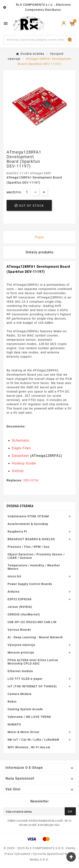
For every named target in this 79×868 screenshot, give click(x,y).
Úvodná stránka (20, 506)
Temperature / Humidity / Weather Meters (34, 567)
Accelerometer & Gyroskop (28, 524)
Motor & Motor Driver (24, 732)
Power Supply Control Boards (30, 584)
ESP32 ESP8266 (20, 599)
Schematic (21, 440)
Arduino (14, 592)
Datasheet (20, 456)
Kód (9, 173)
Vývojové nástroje (21, 645)
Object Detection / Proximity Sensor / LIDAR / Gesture (36, 556)
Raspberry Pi (17, 532)
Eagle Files (21, 448)
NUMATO (14, 724)
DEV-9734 (31, 480)
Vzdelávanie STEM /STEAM (28, 516)
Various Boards (19, 630)
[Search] (70, 40)
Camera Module (20, 694)
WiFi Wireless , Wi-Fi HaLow (29, 747)
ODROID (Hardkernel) (24, 614)
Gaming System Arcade (25, 709)
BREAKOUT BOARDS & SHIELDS (31, 539)
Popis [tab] (39, 237)
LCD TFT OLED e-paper (25, 679)
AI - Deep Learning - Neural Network (35, 637)
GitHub (18, 471)
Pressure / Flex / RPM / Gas (29, 547)
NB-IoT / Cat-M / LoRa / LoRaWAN (33, 740)
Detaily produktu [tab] (40, 252)
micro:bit (15, 576)
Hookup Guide (24, 463)
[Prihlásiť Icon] (64, 24)
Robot (12, 702)
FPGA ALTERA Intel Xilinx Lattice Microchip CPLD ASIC (33, 662)
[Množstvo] (27, 192)
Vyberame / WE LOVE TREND (29, 717)
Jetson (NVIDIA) (20, 607)
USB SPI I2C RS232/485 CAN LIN (32, 622)
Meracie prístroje (21, 652)
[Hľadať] (34, 40)
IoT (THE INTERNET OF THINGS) (32, 686)
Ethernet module (20, 671)
